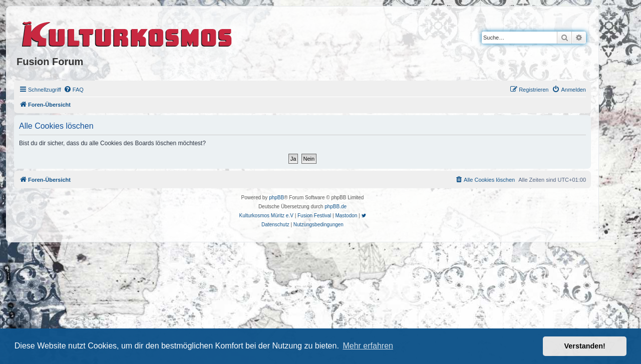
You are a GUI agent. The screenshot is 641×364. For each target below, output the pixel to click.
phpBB (276, 198)
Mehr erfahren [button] (368, 346)
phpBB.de (336, 207)
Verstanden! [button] (585, 346)
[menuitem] (74, 90)
